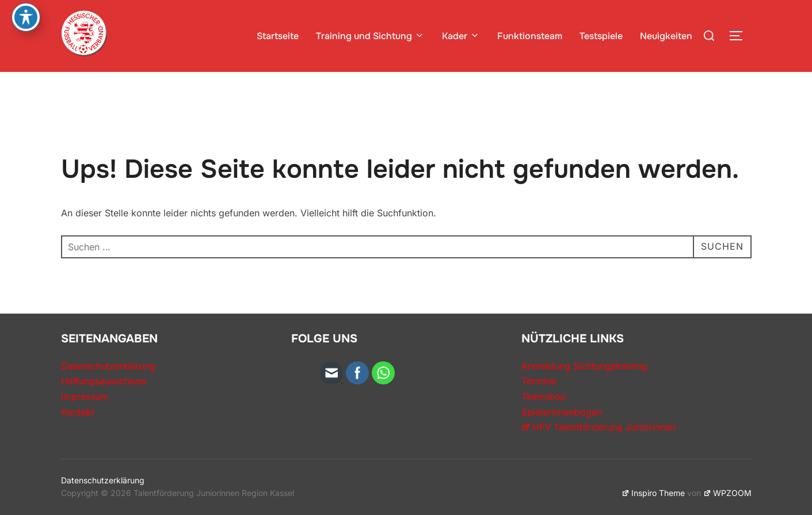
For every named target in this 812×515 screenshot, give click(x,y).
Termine (539, 381)
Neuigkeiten (666, 36)
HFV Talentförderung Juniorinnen (598, 427)
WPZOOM (727, 493)
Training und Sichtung (370, 36)
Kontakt (77, 412)
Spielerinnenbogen (562, 412)
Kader (461, 36)
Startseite (278, 36)
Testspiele (601, 36)
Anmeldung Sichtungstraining (584, 366)
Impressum (85, 396)
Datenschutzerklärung (108, 366)
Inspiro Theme (653, 493)
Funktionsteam (530, 36)
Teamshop (544, 396)
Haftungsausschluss (104, 381)
